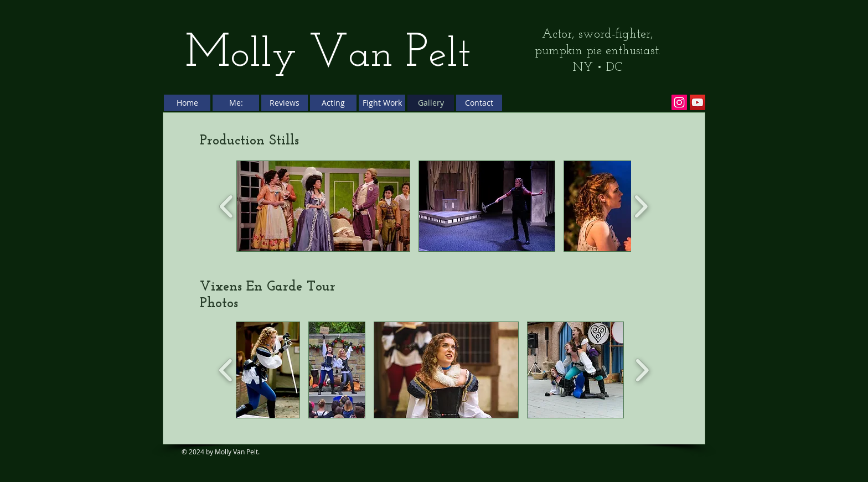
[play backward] (227, 206)
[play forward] (641, 206)
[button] (323, 206)
